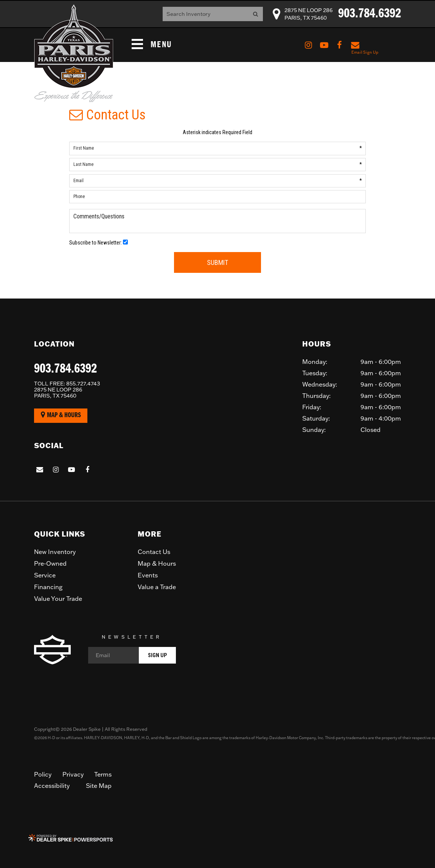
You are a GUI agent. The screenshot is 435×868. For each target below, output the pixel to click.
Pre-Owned (50, 563)
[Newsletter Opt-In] (125, 242)
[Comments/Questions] (217, 221)
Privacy (73, 774)
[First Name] (217, 148)
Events (148, 575)
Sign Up (157, 655)
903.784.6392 (65, 369)
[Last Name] (217, 165)
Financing (48, 587)
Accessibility (52, 786)
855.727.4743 (67, 384)
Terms (103, 774)
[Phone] (217, 197)
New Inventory (55, 552)
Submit (217, 262)
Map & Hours (61, 415)
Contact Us (154, 552)
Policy (43, 774)
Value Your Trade (58, 599)
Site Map (99, 786)
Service (45, 575)
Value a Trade (157, 587)
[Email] (217, 181)
